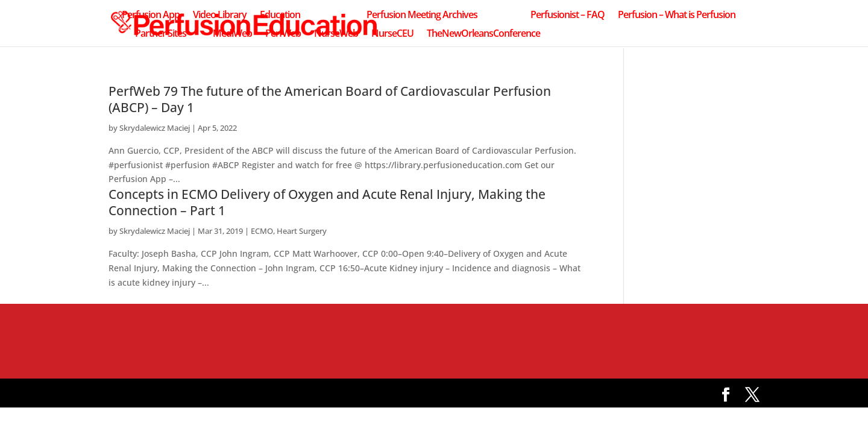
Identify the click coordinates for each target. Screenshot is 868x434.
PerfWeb (283, 34)
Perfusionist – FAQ (568, 16)
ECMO (262, 231)
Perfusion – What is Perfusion (677, 16)
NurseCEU (392, 34)
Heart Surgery (302, 231)
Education (280, 16)
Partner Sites (161, 34)
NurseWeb (336, 34)
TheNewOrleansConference (483, 34)
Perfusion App (151, 16)
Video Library (220, 16)
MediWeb (232, 34)
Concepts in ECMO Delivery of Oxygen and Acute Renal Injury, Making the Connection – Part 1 (327, 202)
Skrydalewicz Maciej (155, 128)
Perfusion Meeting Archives (422, 16)
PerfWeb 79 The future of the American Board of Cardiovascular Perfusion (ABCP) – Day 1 (330, 99)
